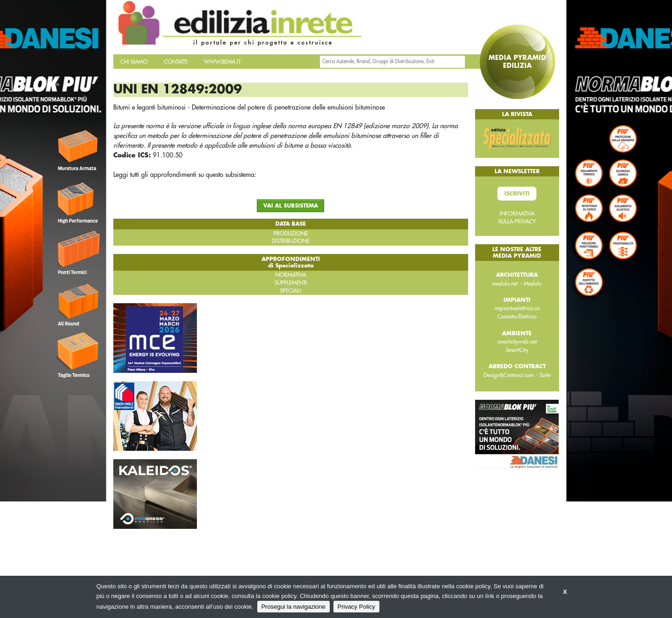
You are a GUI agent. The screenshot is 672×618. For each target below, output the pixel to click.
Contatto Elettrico (517, 317)
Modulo (533, 284)
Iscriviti (517, 194)
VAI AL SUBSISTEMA (291, 206)
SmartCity (517, 350)
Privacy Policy (356, 607)
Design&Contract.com (509, 375)
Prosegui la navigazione (294, 607)
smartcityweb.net (517, 342)
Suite (545, 375)
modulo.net (505, 284)
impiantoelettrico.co (517, 308)
